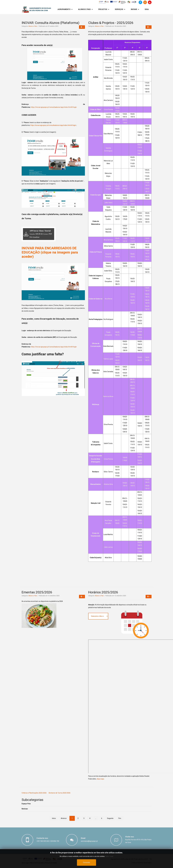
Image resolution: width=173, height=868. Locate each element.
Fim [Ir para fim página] (120, 818)
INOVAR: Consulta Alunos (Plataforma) (50, 23)
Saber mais (109, 856)
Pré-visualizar (35, 237)
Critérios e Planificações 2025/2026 (34, 793)
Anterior (64, 818)
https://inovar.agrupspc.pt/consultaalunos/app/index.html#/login (54, 107)
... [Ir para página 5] (96, 818)
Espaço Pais (26, 804)
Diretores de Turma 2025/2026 (60, 793)
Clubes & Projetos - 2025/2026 (111, 23)
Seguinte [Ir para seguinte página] (110, 818)
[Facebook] (140, 2)
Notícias (25, 809)
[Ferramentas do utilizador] (82, 27)
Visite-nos (130, 837)
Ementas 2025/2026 (37, 592)
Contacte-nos (42, 838)
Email (83, 838)
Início (54, 818)
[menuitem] (65, 9)
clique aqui (100, 779)
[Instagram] (145, 2)
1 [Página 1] (72, 818)
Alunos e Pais (33, 26)
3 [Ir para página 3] (84, 818)
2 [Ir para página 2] (78, 818)
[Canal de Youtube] (150, 2)
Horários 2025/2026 (103, 592)
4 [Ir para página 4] (90, 818)
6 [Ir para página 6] (102, 818)
